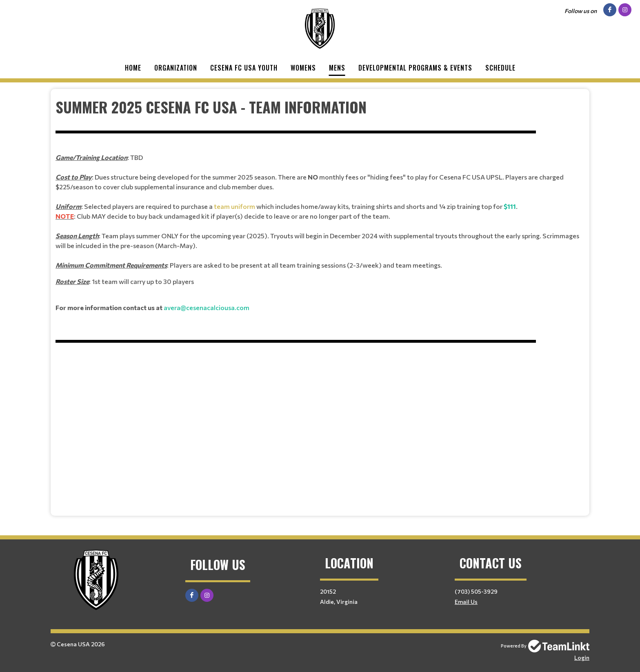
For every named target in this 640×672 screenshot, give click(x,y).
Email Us (466, 602)
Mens (337, 68)
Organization (176, 68)
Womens (303, 68)
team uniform (234, 206)
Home (133, 68)
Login (582, 658)
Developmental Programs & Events (415, 68)
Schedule (500, 68)
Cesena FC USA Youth (244, 68)
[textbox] (320, 299)
